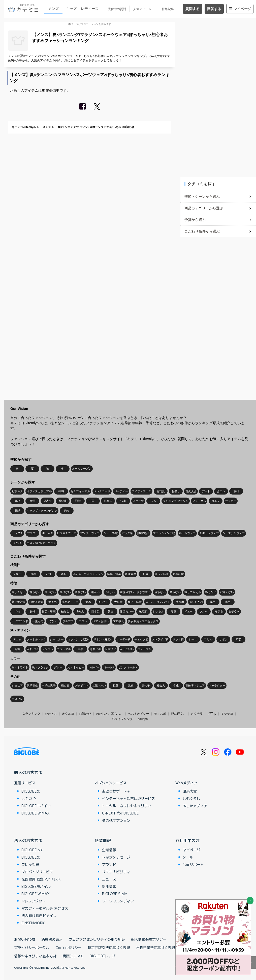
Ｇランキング (31, 714)
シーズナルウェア (234, 533)
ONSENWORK (33, 923)
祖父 (116, 685)
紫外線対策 (19, 602)
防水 (48, 574)
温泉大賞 (190, 791)
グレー (58, 667)
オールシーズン (82, 469)
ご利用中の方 (187, 840)
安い (53, 621)
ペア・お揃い (101, 621)
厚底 (174, 611)
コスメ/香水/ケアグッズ (41, 543)
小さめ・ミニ (70, 602)
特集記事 (168, 9)
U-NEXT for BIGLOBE (120, 813)
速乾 (63, 574)
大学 (33, 501)
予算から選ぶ (195, 220)
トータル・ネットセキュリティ (127, 806)
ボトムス (48, 533)
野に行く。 (178, 714)
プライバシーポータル (32, 948)
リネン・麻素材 (103, 639)
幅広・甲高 (49, 611)
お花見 (161, 491)
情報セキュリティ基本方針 (35, 956)
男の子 (146, 685)
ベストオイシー (139, 714)
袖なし (65, 611)
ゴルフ (216, 501)
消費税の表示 (52, 939)
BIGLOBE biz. (33, 850)
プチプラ (68, 621)
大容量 (118, 602)
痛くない (211, 592)
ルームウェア (187, 533)
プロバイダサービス (37, 872)
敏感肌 (143, 611)
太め (88, 602)
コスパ (83, 621)
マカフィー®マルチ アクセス (45, 908)
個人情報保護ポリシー (149, 939)
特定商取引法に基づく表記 (109, 948)
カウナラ (197, 714)
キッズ (72, 9)
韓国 (111, 611)
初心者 (65, 685)
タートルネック (36, 639)
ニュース (109, 879)
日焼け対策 (36, 602)
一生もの (38, 621)
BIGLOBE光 (31, 791)
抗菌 (146, 574)
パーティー (121, 491)
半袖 (17, 611)
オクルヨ (68, 714)
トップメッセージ (116, 857)
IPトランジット (34, 901)
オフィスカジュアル (39, 491)
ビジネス (17, 491)
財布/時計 (143, 533)
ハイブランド (20, 621)
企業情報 (103, 840)
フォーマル (145, 649)
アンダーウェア (90, 533)
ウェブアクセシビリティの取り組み (97, 939)
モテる (219, 611)
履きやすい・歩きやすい (135, 592)
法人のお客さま (28, 840)
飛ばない (65, 592)
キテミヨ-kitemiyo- (24, 127)
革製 (239, 639)
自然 (80, 649)
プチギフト (82, 685)
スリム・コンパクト (158, 602)
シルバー (94, 667)
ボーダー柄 (124, 639)
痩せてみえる (193, 592)
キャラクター (217, 685)
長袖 (33, 611)
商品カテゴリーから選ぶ (204, 208)
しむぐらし (191, 798)
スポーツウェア (209, 533)
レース (193, 639)
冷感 (33, 574)
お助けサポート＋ (116, 791)
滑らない (35, 592)
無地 (17, 649)
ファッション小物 (164, 533)
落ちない (160, 592)
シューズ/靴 (111, 533)
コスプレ (17, 699)
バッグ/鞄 (128, 533)
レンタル (158, 611)
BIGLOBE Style (115, 894)
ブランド (109, 864)
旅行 (236, 491)
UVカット (18, 574)
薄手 (228, 602)
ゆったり (103, 602)
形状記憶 (178, 574)
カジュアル (64, 649)
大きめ (53, 602)
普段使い (111, 649)
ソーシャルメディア (118, 901)
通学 (78, 501)
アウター (33, 533)
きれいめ (95, 649)
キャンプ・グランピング (42, 511)
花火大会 (191, 491)
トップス (17, 533)
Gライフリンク (123, 719)
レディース (90, 9)
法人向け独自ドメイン (39, 916)
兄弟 (131, 685)
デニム (17, 639)
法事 (123, 501)
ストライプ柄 (160, 639)
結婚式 (108, 501)
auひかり (29, 798)
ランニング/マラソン (176, 501)
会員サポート (193, 864)
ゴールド (109, 667)
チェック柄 (141, 639)
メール (188, 857)
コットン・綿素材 (79, 639)
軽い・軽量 (135, 602)
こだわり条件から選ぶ (202, 231)
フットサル (199, 501)
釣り (67, 511)
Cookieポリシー (69, 948)
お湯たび (85, 714)
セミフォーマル (80, 491)
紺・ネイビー (76, 667)
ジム (153, 501)
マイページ (240, 9)
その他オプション (116, 820)
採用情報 (109, 886)
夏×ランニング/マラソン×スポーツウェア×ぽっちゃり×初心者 (96, 127)
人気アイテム (142, 9)
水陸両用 (131, 574)
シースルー (57, 639)
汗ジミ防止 (162, 574)
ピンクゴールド (128, 667)
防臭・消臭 (114, 574)
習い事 (63, 501)
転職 (61, 491)
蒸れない (50, 592)
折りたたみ (196, 602)
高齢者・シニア (195, 685)
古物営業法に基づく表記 (155, 948)
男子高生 (33, 685)
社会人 (161, 685)
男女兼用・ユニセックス (143, 621)
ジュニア (17, 685)
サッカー (231, 501)
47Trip (212, 714)
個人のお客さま (28, 772)
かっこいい (127, 649)
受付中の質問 (117, 9)
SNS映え (119, 621)
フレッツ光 (30, 864)
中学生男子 (49, 685)
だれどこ (51, 714)
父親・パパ (99, 685)
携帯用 (180, 602)
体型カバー (127, 611)
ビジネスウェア (67, 533)
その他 (17, 543)
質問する (193, 9)
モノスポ (160, 714)
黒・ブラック (40, 667)
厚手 (213, 602)
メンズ (53, 9)
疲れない (80, 592)
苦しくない (19, 592)
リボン (223, 639)
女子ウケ (234, 611)
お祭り (176, 491)
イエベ (189, 611)
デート (206, 491)
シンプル (48, 649)
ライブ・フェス (141, 491)
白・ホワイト (20, 667)
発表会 (47, 501)
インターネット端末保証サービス (129, 798)
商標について (73, 956)
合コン (221, 491)
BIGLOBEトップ (103, 956)
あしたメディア (195, 806)
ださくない (227, 592)
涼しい (110, 592)
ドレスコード (102, 491)
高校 (17, 501)
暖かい (95, 592)
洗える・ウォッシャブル (88, 574)
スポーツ (138, 501)
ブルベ (204, 611)
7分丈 (80, 611)
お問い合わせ (25, 939)
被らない (175, 592)
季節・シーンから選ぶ (202, 197)
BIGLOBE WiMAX (36, 813)
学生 (176, 685)
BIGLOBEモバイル (36, 806)
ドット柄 (178, 639)
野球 (17, 511)
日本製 (95, 611)
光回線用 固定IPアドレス (41, 879)
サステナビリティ (116, 872)
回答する (214, 9)
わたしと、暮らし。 (110, 714)
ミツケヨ (227, 714)
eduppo (143, 719)
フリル (208, 639)
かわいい (33, 649)
